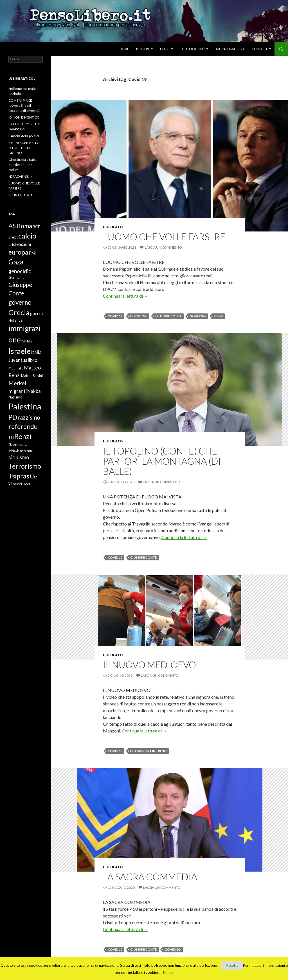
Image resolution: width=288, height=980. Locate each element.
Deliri (165, 49)
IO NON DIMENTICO (24, 117)
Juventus (18, 360)
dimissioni (139, 316)
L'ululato (113, 227)
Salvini (25, 445)
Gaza (16, 262)
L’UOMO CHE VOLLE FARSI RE (164, 237)
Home (124, 49)
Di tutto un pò (193, 49)
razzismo (29, 417)
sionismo (19, 457)
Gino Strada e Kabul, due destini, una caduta (23, 165)
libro (33, 360)
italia (36, 352)
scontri (29, 451)
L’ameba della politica (24, 136)
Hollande (15, 320)
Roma (14, 445)
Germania (16, 278)
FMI (33, 253)
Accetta (232, 965)
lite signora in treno (148, 751)
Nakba (34, 391)
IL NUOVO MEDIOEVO (149, 665)
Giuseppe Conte (168, 316)
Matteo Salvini (32, 376)
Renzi (218, 316)
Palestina (25, 406)
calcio (27, 236)
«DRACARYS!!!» (21, 176)
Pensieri (142, 49)
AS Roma (20, 226)
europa (18, 252)
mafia (20, 368)
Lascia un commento (163, 247)
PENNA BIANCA (21, 195)
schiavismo (16, 451)
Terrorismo (25, 466)
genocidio (20, 271)
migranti (18, 391)
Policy (168, 972)
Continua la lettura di (126, 296)
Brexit (13, 237)
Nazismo (15, 397)
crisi (12, 244)
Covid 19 (115, 316)
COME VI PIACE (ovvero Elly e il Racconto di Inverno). (24, 105)
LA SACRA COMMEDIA (150, 877)
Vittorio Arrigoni (20, 483)
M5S (12, 368)
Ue (33, 476)
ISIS (24, 341)
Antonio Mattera (230, 49)
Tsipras (19, 476)
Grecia (19, 312)
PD (13, 417)
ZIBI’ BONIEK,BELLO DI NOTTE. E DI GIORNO (24, 148)
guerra (36, 313)
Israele (20, 351)
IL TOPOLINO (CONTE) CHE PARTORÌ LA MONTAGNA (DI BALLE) (162, 461)
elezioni (24, 244)
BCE (36, 227)
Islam (31, 341)
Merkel (17, 383)
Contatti (259, 49)
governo (198, 316)
